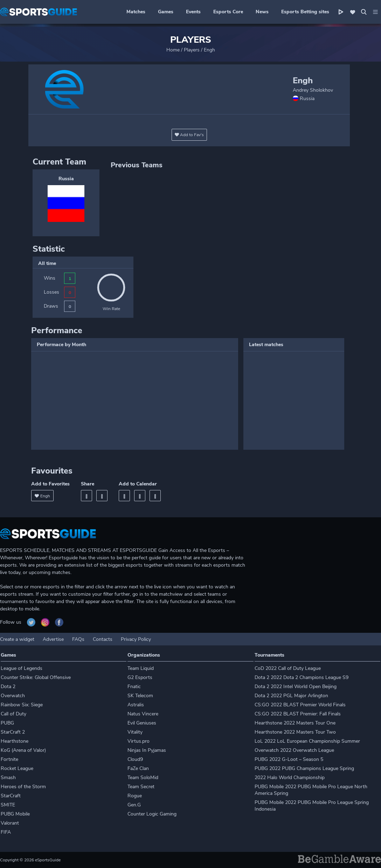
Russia (66, 179)
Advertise (53, 639)
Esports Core (228, 12)
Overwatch (13, 696)
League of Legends (22, 668)
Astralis (136, 705)
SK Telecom (140, 696)
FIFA (6, 832)
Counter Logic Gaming (152, 814)
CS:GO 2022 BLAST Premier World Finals (300, 705)
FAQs (78, 639)
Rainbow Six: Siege (22, 705)
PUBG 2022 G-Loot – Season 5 (289, 759)
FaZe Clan (138, 768)
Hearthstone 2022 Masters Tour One (295, 723)
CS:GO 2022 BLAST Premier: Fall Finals (298, 714)
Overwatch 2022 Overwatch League (294, 750)
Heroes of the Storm (23, 787)
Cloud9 (135, 759)
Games (166, 12)
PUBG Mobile (15, 814)
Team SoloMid (143, 778)
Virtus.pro (138, 741)
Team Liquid (141, 668)
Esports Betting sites (305, 12)
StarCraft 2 (13, 732)
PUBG (7, 723)
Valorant (10, 823)
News (262, 12)
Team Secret (141, 787)
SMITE (8, 805)
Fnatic (134, 687)
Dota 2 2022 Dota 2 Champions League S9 (302, 677)
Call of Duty (13, 714)
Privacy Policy (136, 639)
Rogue (135, 796)
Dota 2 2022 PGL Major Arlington (291, 696)
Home (173, 50)
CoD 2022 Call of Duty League (288, 668)
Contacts (103, 639)
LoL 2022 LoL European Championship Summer (307, 741)
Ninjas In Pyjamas (147, 750)
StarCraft (11, 796)
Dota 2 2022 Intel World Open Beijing (296, 687)
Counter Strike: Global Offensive (36, 677)
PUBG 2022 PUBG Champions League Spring (304, 768)
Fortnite (9, 759)
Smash (8, 778)
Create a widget (17, 639)
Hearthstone (15, 741)
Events (193, 12)
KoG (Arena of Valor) (23, 750)
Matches (136, 12)
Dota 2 (8, 687)
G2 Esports (140, 677)
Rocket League (17, 768)
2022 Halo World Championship (290, 778)
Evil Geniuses (142, 723)
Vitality (135, 732)
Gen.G (134, 805)
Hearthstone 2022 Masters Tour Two (295, 732)
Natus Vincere (143, 714)
